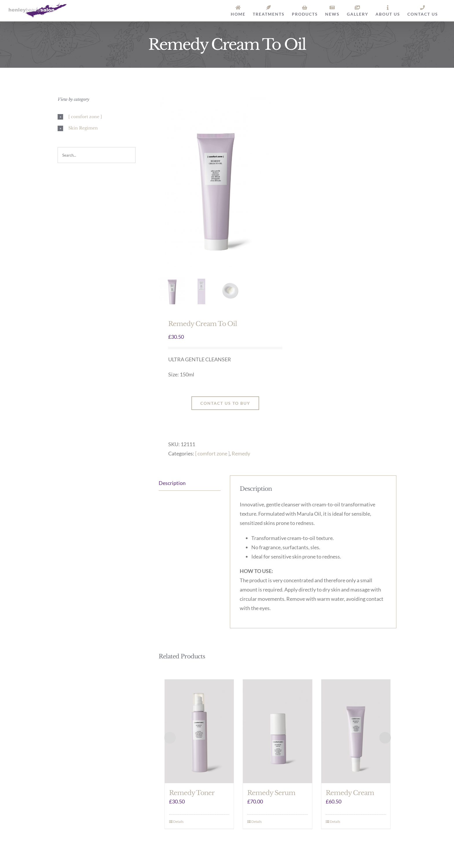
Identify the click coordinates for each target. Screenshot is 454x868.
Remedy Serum (271, 793)
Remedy (241, 453)
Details (178, 822)
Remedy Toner (192, 793)
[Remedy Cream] (356, 731)
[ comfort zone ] (212, 453)
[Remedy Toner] (199, 731)
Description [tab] (172, 483)
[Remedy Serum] (278, 731)
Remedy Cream (350, 793)
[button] (97, 117)
